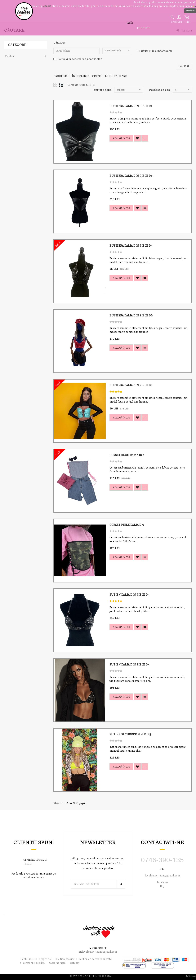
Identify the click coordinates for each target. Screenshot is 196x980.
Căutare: (59, 43)
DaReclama (191, 976)
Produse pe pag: (160, 90)
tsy (162, 886)
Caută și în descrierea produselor (78, 59)
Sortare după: (103, 90)
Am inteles (190, 11)
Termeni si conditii (34, 963)
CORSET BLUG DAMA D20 (127, 455)
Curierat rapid (57, 963)
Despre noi (45, 959)
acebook (162, 882)
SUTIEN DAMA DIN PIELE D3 (129, 595)
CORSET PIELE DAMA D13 (127, 525)
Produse (144, 28)
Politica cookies (65, 959)
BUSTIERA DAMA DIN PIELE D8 (131, 385)
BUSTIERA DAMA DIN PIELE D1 (131, 106)
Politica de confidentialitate (95, 959)
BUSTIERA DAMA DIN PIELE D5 (131, 246)
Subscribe (121, 884)
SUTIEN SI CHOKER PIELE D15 (130, 734)
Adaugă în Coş (121, 138)
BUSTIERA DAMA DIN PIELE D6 (131, 315)
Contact (75, 963)
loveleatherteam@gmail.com (162, 876)
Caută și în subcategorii (154, 51)
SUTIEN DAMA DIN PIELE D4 (129, 665)
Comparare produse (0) (81, 85)
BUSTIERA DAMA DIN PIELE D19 (131, 176)
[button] (194, 6)
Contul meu (27, 959)
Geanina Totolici (35, 860)
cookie (47, 6)
